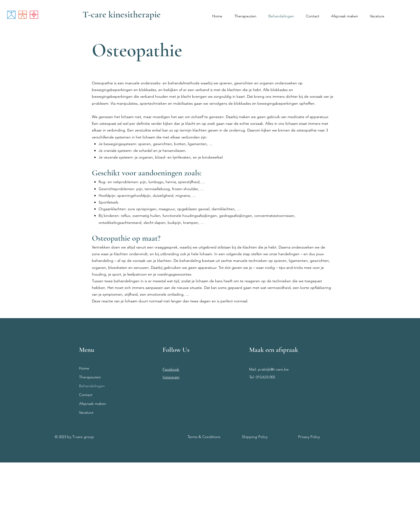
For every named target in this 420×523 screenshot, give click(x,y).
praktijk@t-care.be (273, 369)
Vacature (86, 412)
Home (84, 368)
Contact (86, 395)
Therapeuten (90, 377)
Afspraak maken (93, 404)
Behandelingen (92, 386)
